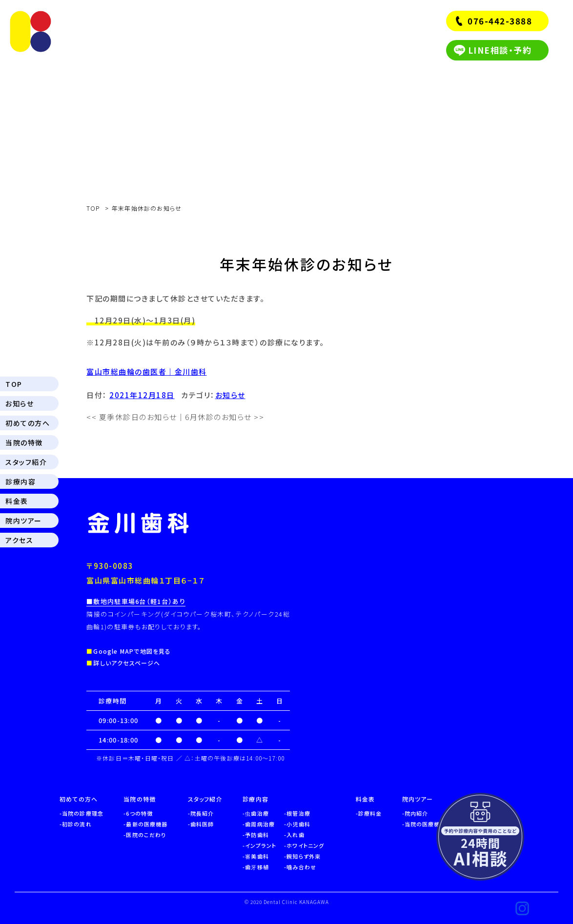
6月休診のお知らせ (225, 417)
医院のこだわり (146, 835)
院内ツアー (24, 521)
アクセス (19, 540)
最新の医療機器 (147, 824)
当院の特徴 (24, 442)
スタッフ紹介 (26, 462)
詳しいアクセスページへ (127, 663)
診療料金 (370, 813)
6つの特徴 (139, 813)
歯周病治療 (260, 824)
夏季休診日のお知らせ (132, 417)
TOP (14, 384)
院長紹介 (202, 813)
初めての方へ (28, 423)
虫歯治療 (257, 813)
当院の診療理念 (83, 813)
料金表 (17, 501)
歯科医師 (202, 824)
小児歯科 (298, 824)
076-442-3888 (500, 21)
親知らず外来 (304, 856)
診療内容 (20, 482)
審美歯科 (257, 856)
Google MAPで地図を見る (132, 651)
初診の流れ (77, 824)
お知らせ (20, 403)
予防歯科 (257, 835)
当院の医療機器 (425, 824)
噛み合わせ (301, 867)
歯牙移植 (257, 867)
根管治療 (298, 813)
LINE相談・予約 (500, 50)
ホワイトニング (305, 845)
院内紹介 (416, 813)
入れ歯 (295, 835)
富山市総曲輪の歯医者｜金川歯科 (147, 372)
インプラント (261, 845)
